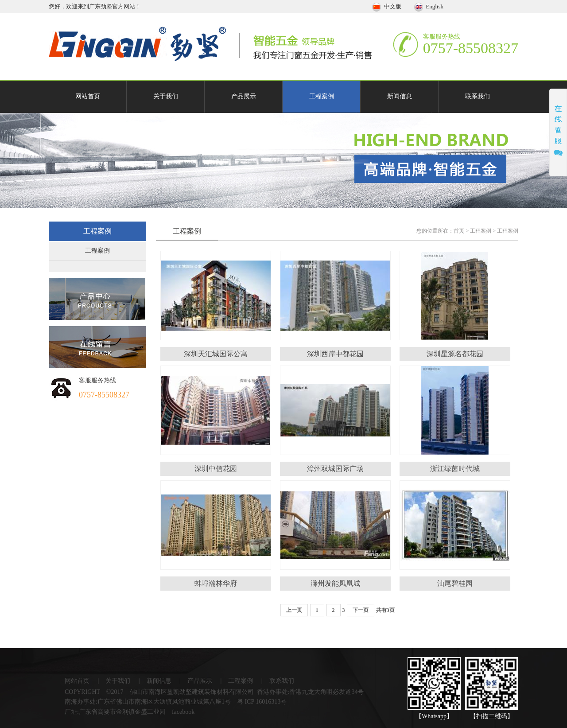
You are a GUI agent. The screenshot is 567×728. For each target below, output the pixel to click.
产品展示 (244, 96)
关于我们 (166, 96)
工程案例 (322, 96)
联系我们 (478, 96)
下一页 (361, 610)
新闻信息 (400, 96)
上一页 (294, 610)
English (429, 6)
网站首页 (88, 96)
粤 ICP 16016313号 (262, 702)
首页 (459, 231)
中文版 (387, 6)
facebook (183, 712)
